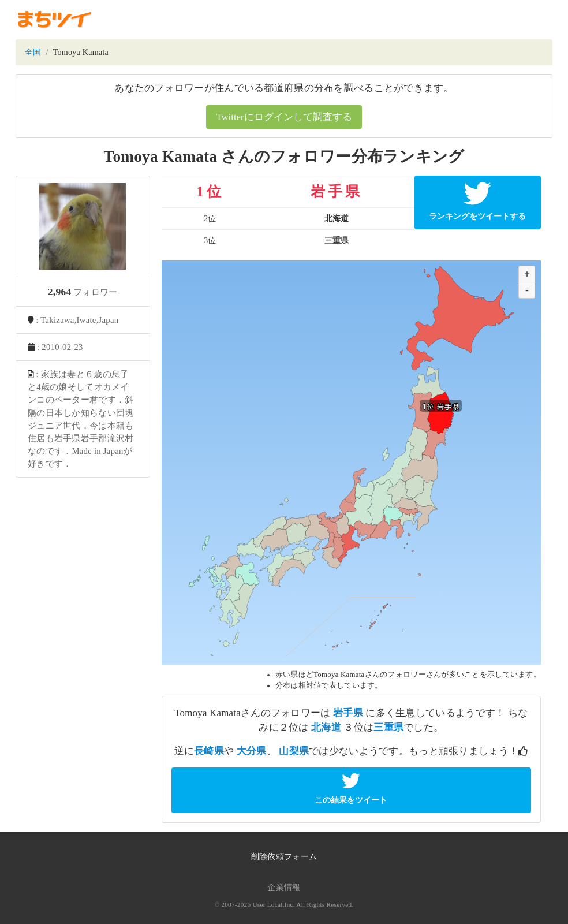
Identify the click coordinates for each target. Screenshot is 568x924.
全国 (33, 52)
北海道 (326, 727)
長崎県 (209, 751)
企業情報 (284, 887)
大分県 (252, 751)
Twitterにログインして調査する (284, 117)
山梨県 (294, 751)
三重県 (388, 727)
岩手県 (348, 713)
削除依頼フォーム (284, 857)
